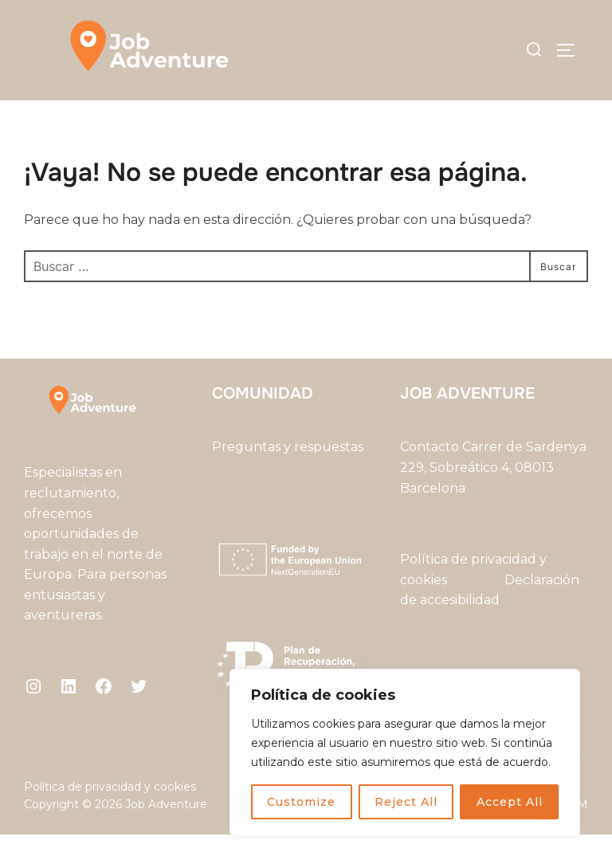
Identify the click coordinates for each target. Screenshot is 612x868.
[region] (405, 752)
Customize (301, 802)
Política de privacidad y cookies (110, 820)
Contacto (430, 481)
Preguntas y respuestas (288, 481)
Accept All (510, 802)
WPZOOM (558, 839)
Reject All (406, 802)
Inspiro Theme (463, 839)
